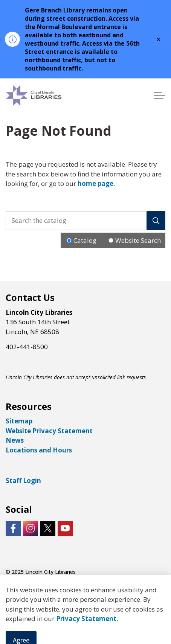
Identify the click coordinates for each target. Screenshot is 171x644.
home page (95, 183)
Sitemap (19, 421)
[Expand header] (160, 95)
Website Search (138, 240)
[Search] (156, 221)
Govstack (46, 587)
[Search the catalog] (85, 221)
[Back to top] (85, 622)
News (15, 440)
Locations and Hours (39, 450)
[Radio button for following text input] (69, 240)
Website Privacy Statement (49, 431)
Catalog (85, 240)
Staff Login (23, 481)
